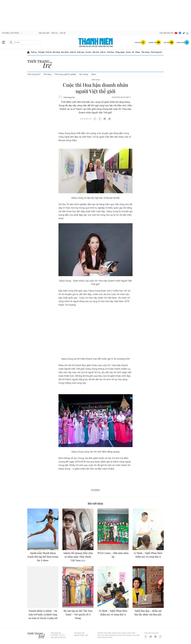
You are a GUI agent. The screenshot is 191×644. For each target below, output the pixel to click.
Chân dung (96, 80)
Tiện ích (54, 33)
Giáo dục (81, 52)
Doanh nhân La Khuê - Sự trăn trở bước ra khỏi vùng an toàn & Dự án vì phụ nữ (43, 614)
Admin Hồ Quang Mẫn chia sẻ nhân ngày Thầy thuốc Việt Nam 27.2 (78, 557)
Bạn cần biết (44, 33)
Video (138, 52)
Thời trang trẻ (156, 52)
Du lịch (88, 52)
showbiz (95, 490)
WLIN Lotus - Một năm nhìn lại (113, 555)
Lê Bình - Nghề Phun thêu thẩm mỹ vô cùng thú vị (148, 555)
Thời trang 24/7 (34, 74)
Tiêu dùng (145, 52)
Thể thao (110, 52)
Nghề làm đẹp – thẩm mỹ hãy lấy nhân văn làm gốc (148, 613)
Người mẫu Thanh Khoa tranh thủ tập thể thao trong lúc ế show (43, 557)
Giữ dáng (47, 74)
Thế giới (41, 52)
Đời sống (56, 52)
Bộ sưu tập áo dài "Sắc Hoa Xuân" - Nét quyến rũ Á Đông (78, 614)
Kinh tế (49, 52)
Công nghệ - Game (123, 52)
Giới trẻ (73, 52)
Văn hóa (96, 52)
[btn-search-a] (11, 42)
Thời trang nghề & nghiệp (65, 74)
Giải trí (103, 52)
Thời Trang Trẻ (69, 97)
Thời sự (34, 52)
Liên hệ (62, 33)
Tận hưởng (84, 74)
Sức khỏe (65, 52)
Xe (133, 52)
